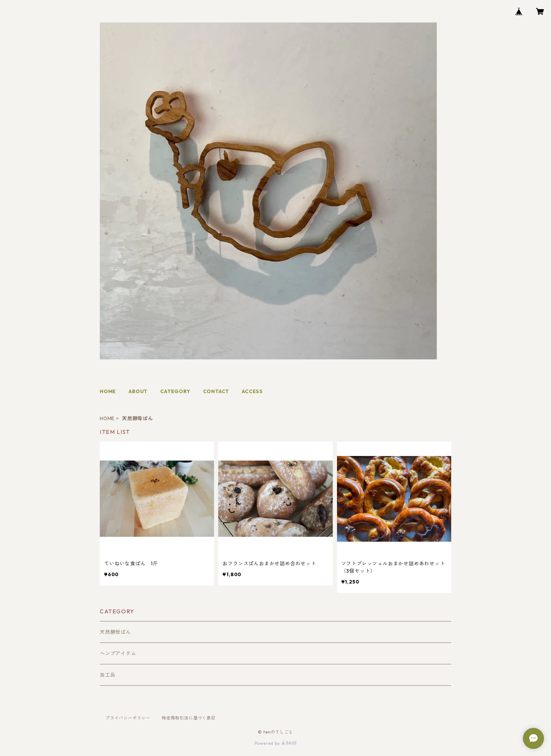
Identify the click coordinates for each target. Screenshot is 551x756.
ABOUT (138, 391)
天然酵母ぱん (115, 632)
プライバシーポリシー (128, 718)
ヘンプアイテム (118, 653)
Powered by (276, 743)
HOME (108, 391)
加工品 (108, 675)
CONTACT (216, 391)
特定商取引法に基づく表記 (189, 718)
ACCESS (252, 391)
